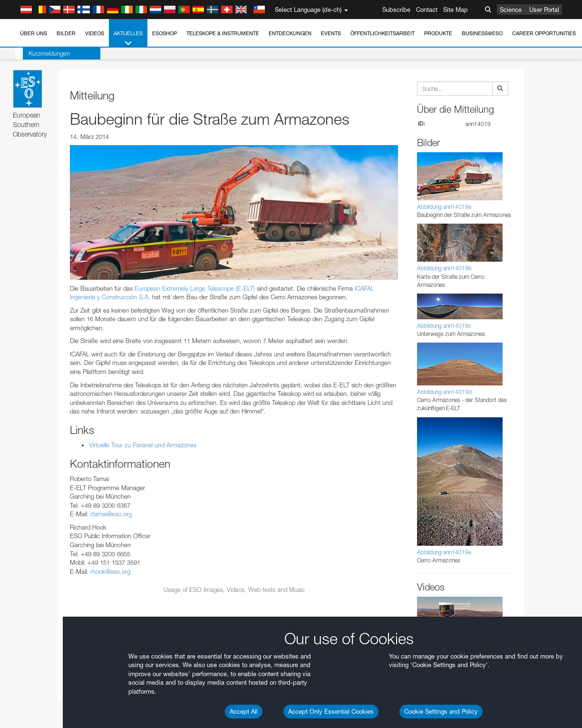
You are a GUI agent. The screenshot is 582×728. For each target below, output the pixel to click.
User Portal (544, 10)
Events (331, 33)
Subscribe (396, 10)
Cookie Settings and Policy (441, 711)
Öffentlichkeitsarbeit (383, 33)
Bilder (66, 33)
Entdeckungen (290, 33)
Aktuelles (128, 39)
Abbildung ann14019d (444, 392)
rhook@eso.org (110, 571)
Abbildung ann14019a (444, 207)
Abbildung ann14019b (444, 268)
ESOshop (165, 33)
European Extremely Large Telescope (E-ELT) (195, 288)
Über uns (34, 33)
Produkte (438, 33)
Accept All (244, 711)
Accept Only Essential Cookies (331, 711)
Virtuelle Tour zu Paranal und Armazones (143, 445)
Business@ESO (482, 33)
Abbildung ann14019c (444, 326)
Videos (95, 33)
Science (511, 10)
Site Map (456, 10)
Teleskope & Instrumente (223, 33)
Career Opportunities (544, 33)
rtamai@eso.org (111, 514)
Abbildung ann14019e (444, 552)
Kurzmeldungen (42, 53)
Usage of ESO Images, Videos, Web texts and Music (234, 590)
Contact (427, 10)
